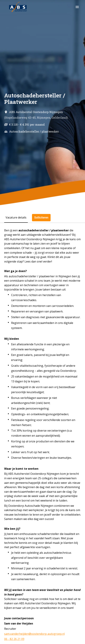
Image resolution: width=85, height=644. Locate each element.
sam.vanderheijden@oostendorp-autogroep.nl (34, 634)
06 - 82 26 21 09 (14, 639)
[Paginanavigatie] (77, 7)
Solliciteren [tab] (41, 218)
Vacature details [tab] (16, 217)
